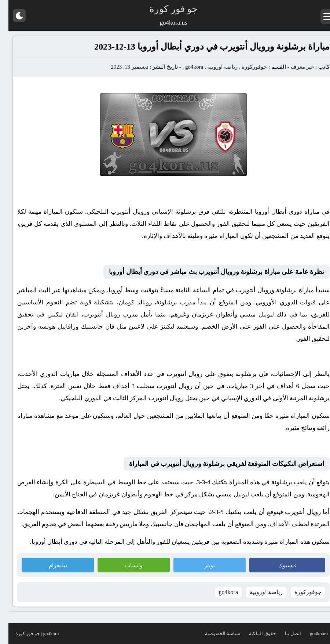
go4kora (186, 67)
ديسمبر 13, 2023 (121, 67)
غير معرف (294, 67)
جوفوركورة (246, 67)
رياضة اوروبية (214, 67)
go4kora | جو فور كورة (29, 634)
